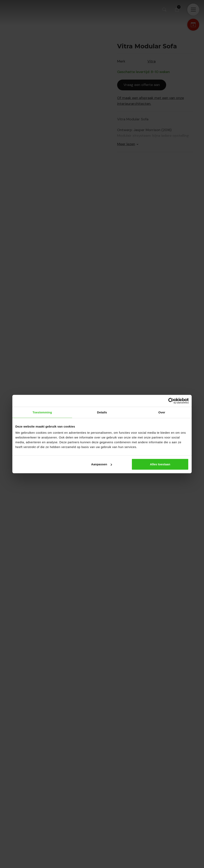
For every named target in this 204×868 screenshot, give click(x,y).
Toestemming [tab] (42, 412)
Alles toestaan (160, 464)
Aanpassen (102, 464)
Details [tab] (102, 412)
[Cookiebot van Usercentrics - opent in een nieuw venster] (171, 401)
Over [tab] (162, 412)
